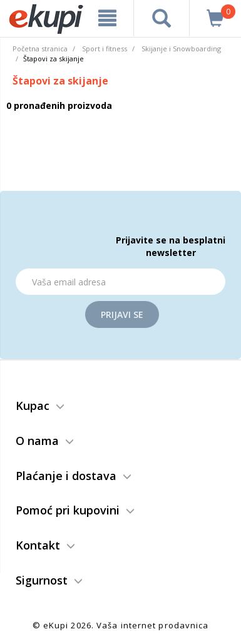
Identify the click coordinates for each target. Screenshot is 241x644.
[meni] (107, 18)
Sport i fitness (105, 49)
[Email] (120, 282)
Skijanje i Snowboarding (181, 49)
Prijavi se (122, 314)
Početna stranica (40, 49)
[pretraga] (162, 18)
